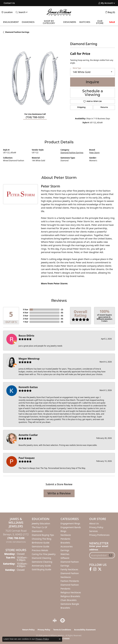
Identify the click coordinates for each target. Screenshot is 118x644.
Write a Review (59, 493)
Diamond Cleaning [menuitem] (41, 558)
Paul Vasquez (27, 458)
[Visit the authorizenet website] (63, 620)
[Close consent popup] (60, 639)
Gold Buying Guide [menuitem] (41, 569)
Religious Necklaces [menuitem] (71, 592)
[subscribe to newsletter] (111, 555)
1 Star (26, 322)
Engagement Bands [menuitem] (71, 527)
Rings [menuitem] (63, 531)
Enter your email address (99, 548)
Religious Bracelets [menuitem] (70, 596)
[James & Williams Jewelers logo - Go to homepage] (59, 12)
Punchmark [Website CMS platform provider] (65, 639)
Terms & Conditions (62, 630)
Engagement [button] (11, 22)
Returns (104, 107)
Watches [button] (85, 22)
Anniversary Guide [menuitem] (41, 566)
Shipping (81, 107)
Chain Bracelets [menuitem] (69, 600)
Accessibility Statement (85, 630)
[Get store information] (16, 542)
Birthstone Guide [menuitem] (41, 543)
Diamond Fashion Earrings (17, 32)
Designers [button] (70, 22)
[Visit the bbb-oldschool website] (55, 620)
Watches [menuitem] (65, 554)
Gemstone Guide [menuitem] (41, 546)
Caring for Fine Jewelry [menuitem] (44, 554)
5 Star (26, 310)
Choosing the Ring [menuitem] (42, 539)
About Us (94, 523)
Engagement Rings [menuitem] (70, 523)
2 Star (26, 319)
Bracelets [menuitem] (65, 543)
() (62, 310)
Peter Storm (94, 153)
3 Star (26, 316)
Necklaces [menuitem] (66, 535)
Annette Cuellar (28, 435)
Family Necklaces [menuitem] (69, 569)
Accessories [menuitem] (67, 546)
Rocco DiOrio (26, 336)
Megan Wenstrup (29, 359)
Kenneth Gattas (28, 387)
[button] (106, 3)
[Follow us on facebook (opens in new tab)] (90, 569)
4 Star (26, 313)
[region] (35, 78)
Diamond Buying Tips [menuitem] (43, 535)
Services (94, 531)
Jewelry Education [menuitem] (41, 523)
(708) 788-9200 (35, 117)
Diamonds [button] (28, 22)
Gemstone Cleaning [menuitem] (42, 562)
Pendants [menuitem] (66, 539)
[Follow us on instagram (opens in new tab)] (95, 569)
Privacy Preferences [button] (99, 535)
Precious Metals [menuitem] (40, 550)
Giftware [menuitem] (65, 558)
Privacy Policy (96, 527)
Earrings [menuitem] (65, 550)
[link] (9, 3)
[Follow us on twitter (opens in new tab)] (100, 569)
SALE (112, 22)
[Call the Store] (16, 538)
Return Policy (29, 630)
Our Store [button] (100, 22)
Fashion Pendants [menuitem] (70, 581)
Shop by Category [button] (49, 22)
